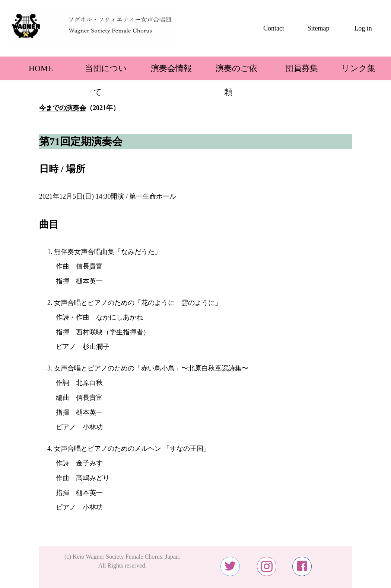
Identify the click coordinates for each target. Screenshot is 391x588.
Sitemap (319, 28)
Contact (274, 28)
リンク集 (358, 68)
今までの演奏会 (63, 108)
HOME (33, 68)
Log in (363, 28)
